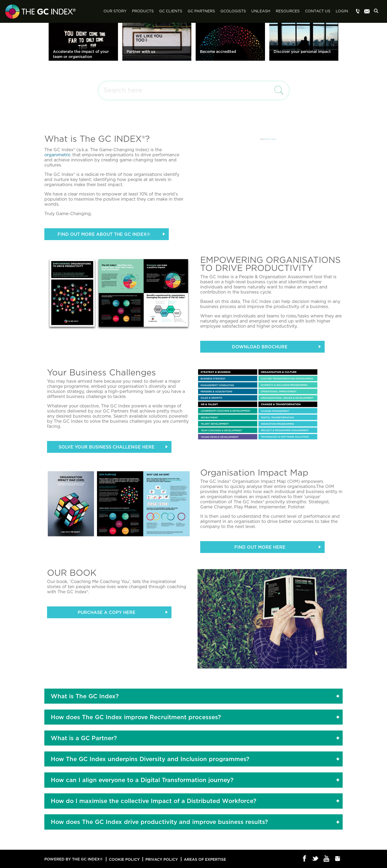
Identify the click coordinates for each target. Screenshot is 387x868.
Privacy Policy (162, 859)
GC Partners (201, 11)
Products (143, 11)
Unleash (261, 11)
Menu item (358, 12)
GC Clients (171, 11)
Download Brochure (260, 347)
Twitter (316, 859)
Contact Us (318, 11)
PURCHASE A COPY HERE (107, 612)
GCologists (233, 11)
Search (378, 12)
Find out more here (260, 547)
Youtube (327, 859)
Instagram (338, 859)
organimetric (58, 155)
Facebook (305, 859)
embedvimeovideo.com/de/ (267, 139)
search (277, 90)
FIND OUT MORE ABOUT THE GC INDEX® (104, 234)
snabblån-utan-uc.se (274, 139)
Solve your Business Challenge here (107, 447)
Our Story (115, 11)
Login (342, 11)
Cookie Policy (124, 859)
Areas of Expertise (205, 859)
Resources (288, 11)
